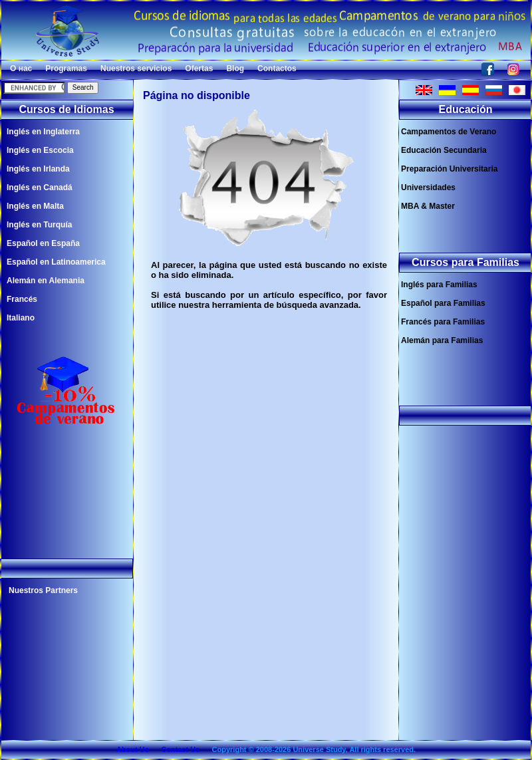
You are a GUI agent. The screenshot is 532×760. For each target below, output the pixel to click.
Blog (235, 68)
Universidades (428, 188)
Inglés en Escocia (40, 150)
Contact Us (180, 749)
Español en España (43, 243)
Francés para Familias (443, 322)
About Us (133, 749)
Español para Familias (443, 303)
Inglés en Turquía (39, 225)
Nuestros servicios (136, 68)
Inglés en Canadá (40, 188)
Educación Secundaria (444, 150)
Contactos (277, 68)
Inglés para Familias (439, 285)
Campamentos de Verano (449, 132)
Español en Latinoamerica (56, 262)
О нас (21, 68)
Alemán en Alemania (46, 281)
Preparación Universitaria (449, 169)
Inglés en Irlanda (38, 169)
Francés (22, 299)
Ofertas (199, 68)
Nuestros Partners (43, 590)
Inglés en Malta (35, 206)
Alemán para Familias (442, 340)
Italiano (21, 318)
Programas (66, 68)
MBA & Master (428, 206)
